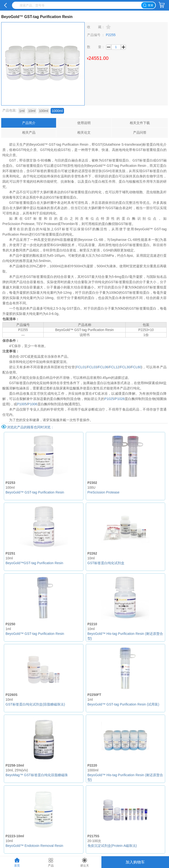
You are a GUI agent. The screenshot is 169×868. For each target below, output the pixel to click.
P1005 (22, 404)
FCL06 (103, 367)
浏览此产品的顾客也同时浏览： (30, 427)
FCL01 (81, 367)
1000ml (57, 111)
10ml (32, 111)
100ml (44, 111)
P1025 (109, 399)
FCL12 (114, 367)
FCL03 (92, 367)
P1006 (32, 404)
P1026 (120, 399)
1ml (22, 111)
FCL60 (136, 367)
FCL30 (125, 367)
